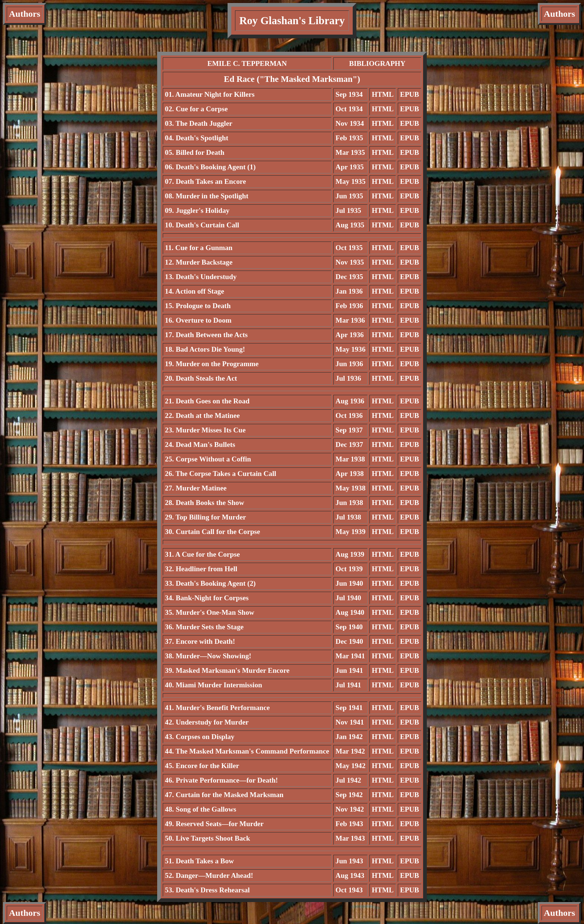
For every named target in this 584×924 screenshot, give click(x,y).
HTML (383, 94)
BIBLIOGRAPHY (377, 63)
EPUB (410, 94)
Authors (25, 14)
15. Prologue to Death (198, 306)
